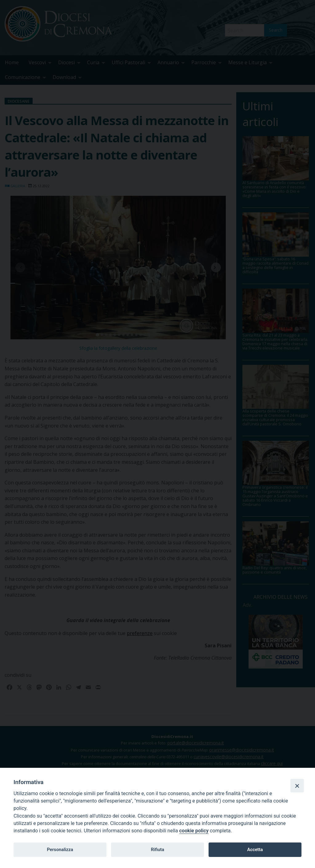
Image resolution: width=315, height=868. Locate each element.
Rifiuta (157, 850)
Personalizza (60, 850)
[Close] (297, 786)
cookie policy (194, 831)
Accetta (255, 850)
